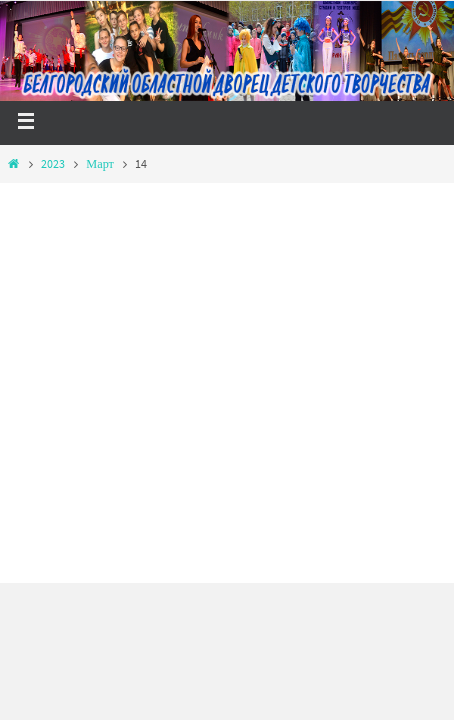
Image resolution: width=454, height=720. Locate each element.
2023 (53, 163)
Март (100, 163)
